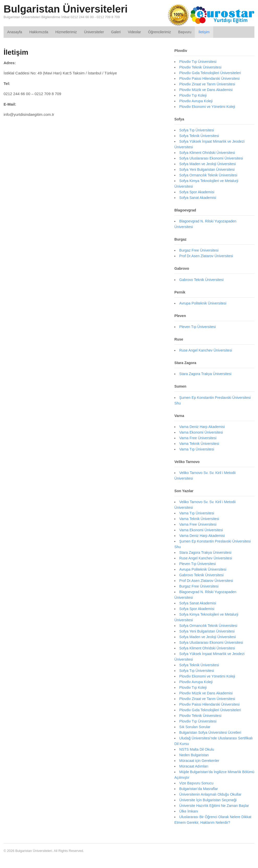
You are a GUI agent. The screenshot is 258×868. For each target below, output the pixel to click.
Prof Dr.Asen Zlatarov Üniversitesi (206, 256)
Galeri (116, 32)
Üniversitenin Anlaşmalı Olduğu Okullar (210, 794)
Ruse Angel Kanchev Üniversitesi (206, 350)
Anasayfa (15, 32)
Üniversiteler (94, 32)
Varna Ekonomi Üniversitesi (201, 432)
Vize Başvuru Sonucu (196, 783)
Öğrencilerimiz (160, 32)
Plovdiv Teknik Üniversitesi (200, 67)
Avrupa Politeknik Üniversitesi (203, 303)
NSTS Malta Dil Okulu (197, 749)
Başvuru (185, 32)
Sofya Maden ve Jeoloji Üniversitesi (207, 164)
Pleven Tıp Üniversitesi (197, 327)
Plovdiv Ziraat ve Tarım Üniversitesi (207, 84)
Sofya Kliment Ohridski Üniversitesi (207, 153)
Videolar (134, 32)
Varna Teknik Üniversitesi (199, 444)
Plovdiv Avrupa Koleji (196, 101)
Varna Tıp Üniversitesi (197, 449)
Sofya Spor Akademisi (197, 192)
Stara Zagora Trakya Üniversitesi (205, 374)
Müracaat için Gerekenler (199, 761)
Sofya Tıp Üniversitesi (197, 130)
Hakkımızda (39, 32)
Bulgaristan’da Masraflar (198, 789)
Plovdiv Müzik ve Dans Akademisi (206, 90)
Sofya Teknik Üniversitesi (199, 136)
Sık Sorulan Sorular (195, 727)
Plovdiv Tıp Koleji (193, 95)
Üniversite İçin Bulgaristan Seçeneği (208, 800)
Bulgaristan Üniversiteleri (66, 9)
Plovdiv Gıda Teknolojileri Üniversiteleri (210, 73)
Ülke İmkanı (189, 811)
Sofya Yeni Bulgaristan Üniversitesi (207, 170)
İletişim (204, 32)
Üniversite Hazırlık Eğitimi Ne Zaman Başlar (214, 806)
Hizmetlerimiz (66, 32)
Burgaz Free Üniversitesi (199, 250)
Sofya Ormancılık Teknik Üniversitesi (208, 175)
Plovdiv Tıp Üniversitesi (198, 62)
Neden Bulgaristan (194, 755)
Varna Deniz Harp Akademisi (202, 427)
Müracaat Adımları (194, 766)
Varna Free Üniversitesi (198, 438)
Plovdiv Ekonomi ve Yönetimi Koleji (207, 107)
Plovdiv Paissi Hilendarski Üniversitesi (209, 78)
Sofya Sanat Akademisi (198, 198)
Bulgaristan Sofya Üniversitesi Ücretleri (210, 732)
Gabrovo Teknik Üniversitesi (201, 280)
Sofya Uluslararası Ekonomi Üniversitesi (211, 158)
